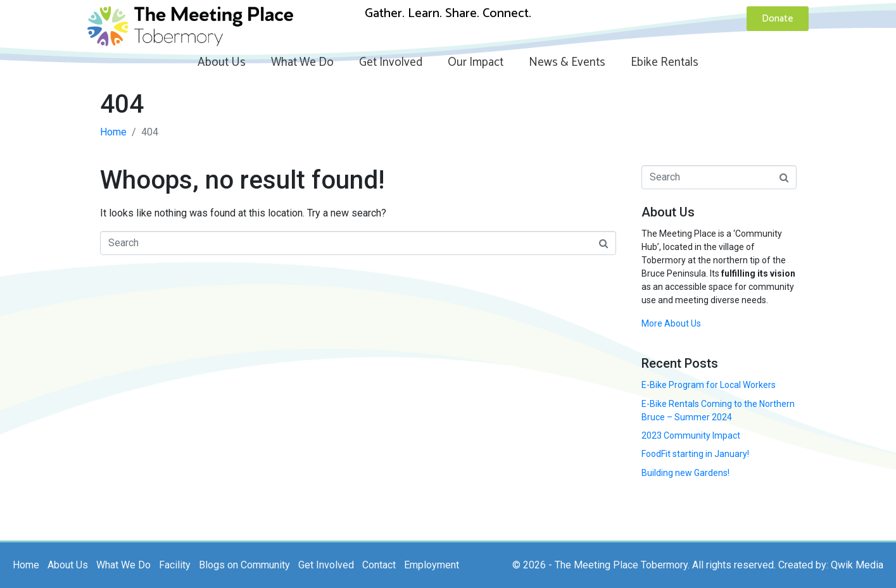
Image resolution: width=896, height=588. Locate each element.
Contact (379, 565)
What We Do (302, 62)
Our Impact (476, 62)
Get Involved (391, 62)
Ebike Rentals (665, 62)
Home (26, 565)
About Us (222, 62)
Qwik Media (857, 565)
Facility (175, 565)
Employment (432, 565)
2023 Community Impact (691, 435)
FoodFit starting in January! (695, 454)
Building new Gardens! (685, 473)
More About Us (671, 323)
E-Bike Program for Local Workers (709, 385)
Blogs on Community (244, 565)
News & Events (567, 62)
